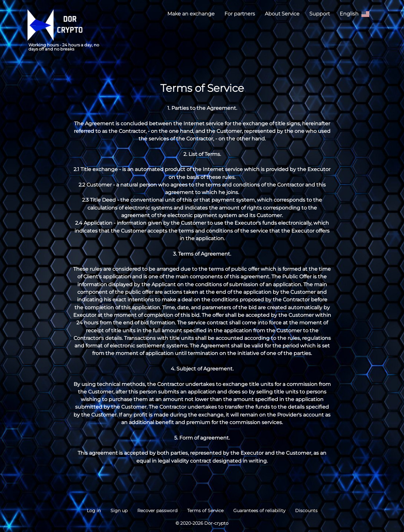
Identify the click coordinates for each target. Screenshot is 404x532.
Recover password (157, 511)
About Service (282, 14)
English (354, 14)
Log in (94, 511)
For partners (240, 14)
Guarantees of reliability (259, 511)
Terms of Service (205, 511)
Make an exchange (191, 14)
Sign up (119, 511)
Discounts (306, 511)
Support (320, 14)
